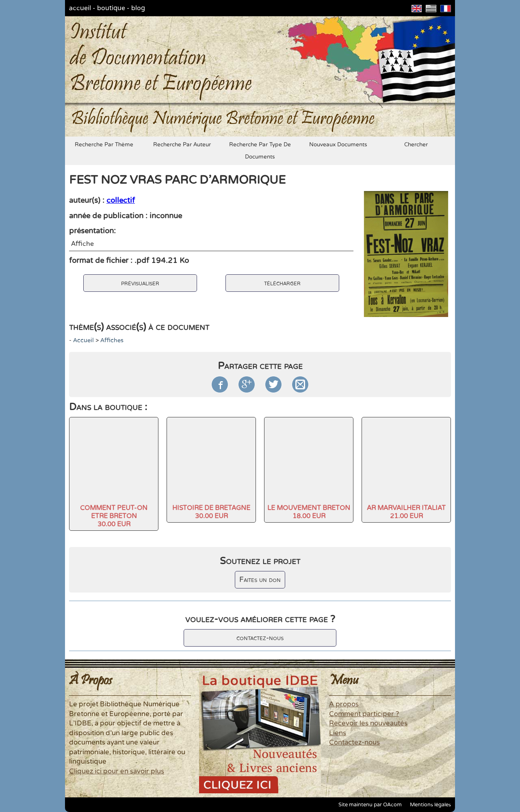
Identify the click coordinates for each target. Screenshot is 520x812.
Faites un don (260, 580)
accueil (80, 8)
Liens (338, 733)
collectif (121, 200)
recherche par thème (104, 145)
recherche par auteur (182, 145)
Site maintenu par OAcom (370, 805)
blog (138, 8)
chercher (416, 145)
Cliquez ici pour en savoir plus (117, 771)
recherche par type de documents (260, 151)
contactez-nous (260, 638)
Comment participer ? (364, 714)
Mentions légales (430, 805)
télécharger (282, 283)
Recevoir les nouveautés (368, 723)
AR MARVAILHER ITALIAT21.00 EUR (406, 512)
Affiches (112, 340)
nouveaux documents (338, 145)
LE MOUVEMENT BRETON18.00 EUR (309, 512)
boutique (111, 8)
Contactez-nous (354, 743)
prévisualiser (140, 283)
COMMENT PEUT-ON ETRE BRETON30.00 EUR (114, 516)
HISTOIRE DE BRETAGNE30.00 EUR (211, 512)
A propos (344, 704)
